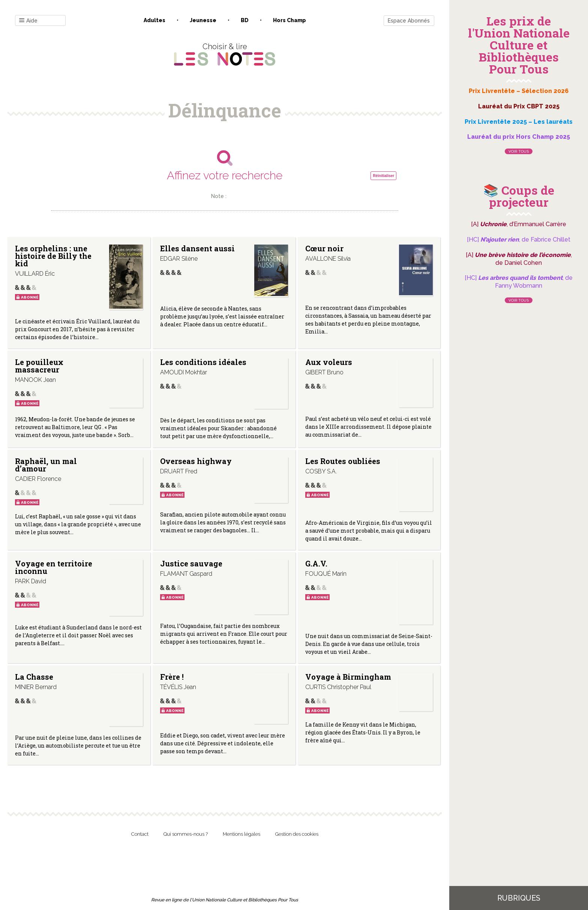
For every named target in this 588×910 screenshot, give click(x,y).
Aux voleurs (329, 362)
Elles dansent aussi (197, 248)
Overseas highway (196, 461)
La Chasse (34, 677)
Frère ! (172, 677)
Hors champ (289, 20)
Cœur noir (324, 248)
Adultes (154, 20)
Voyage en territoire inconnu (54, 567)
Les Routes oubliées (343, 461)
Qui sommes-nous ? (186, 834)
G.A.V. (316, 563)
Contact (140, 834)
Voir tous (519, 151)
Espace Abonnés (409, 21)
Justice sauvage (191, 563)
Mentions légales (241, 834)
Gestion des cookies (297, 834)
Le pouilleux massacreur (39, 366)
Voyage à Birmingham (348, 677)
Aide (28, 21)
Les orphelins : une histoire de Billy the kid (53, 256)
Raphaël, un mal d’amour (46, 465)
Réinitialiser (383, 176)
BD (245, 20)
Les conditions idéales (203, 362)
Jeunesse (203, 20)
